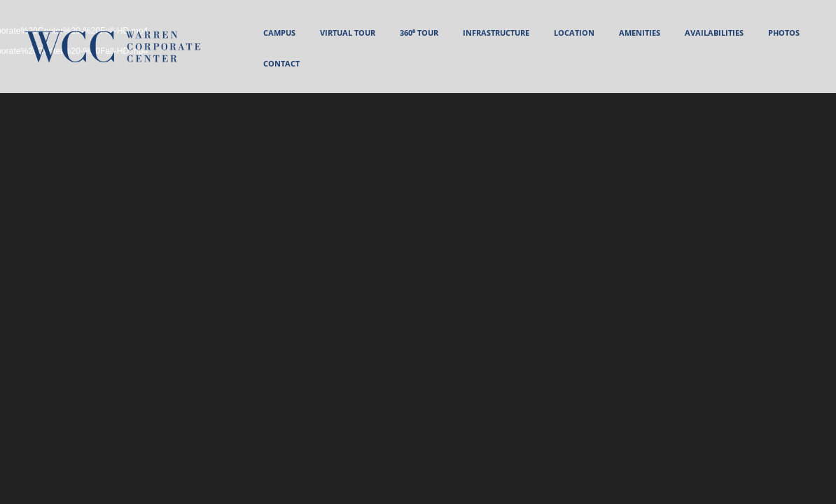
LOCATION (574, 33)
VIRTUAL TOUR (348, 33)
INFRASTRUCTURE (496, 33)
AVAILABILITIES (714, 33)
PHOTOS (784, 33)
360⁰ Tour (419, 33)
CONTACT (281, 63)
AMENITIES (640, 33)
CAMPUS (279, 33)
